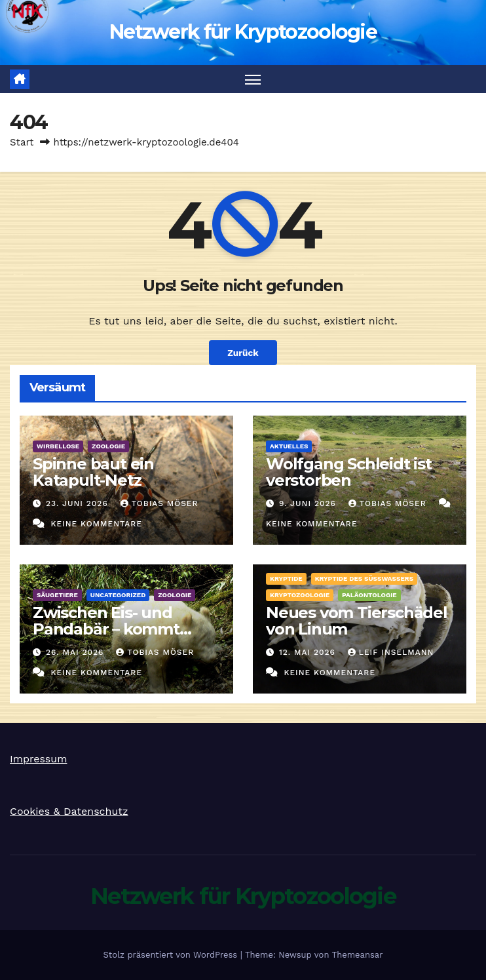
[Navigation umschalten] (253, 79)
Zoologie (108, 446)
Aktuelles (289, 446)
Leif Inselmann (391, 652)
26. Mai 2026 (76, 652)
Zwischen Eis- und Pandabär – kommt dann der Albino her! (112, 629)
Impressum (38, 759)
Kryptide (286, 578)
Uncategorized (118, 595)
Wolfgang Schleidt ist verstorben (349, 472)
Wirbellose (58, 446)
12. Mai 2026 (309, 652)
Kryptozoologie (300, 595)
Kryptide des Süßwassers (364, 578)
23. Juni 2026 (79, 503)
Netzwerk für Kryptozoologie (243, 32)
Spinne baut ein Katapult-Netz (93, 472)
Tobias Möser (159, 503)
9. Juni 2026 (309, 503)
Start (22, 142)
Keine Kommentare (96, 524)
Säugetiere (57, 595)
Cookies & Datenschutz (69, 811)
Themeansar (358, 955)
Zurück (243, 353)
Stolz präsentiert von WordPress (171, 955)
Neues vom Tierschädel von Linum (357, 621)
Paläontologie (369, 595)
